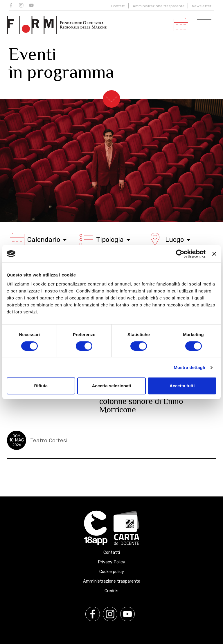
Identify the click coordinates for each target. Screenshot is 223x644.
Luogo (169, 239)
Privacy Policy (111, 562)
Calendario (38, 239)
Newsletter (202, 6)
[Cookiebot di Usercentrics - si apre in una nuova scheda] (180, 254)
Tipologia (105, 239)
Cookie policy (112, 572)
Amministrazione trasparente (159, 6)
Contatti (118, 6)
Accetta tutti (182, 386)
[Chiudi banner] (214, 254)
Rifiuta (41, 386)
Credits (111, 591)
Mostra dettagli (189, 367)
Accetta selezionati (111, 386)
